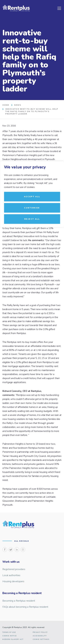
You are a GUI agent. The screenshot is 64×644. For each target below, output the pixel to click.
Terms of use (9, 632)
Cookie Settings (41, 639)
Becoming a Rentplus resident (19, 601)
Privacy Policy (40, 632)
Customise (32, 208)
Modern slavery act (13, 639)
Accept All (32, 197)
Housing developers (13, 581)
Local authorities (11, 575)
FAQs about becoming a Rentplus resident (25, 607)
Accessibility (40, 636)
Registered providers (14, 569)
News (18, 105)
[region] (32, 322)
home (6, 105)
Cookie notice (10, 636)
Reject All (32, 219)
